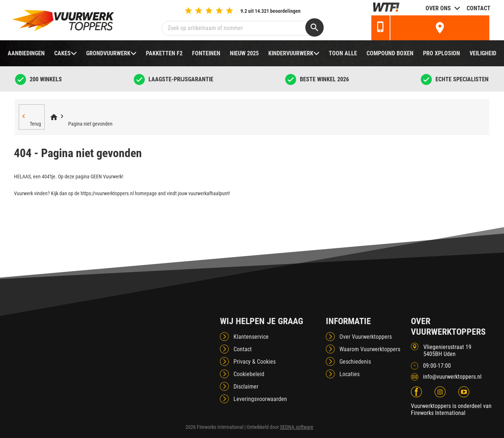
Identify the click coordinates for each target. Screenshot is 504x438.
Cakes (62, 53)
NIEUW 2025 (244, 53)
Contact (479, 8)
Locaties (350, 374)
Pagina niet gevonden (90, 124)
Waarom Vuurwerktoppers (370, 349)
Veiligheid (483, 53)
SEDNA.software (297, 427)
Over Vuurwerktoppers (366, 337)
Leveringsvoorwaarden (260, 399)
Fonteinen (206, 53)
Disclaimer (246, 387)
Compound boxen (390, 53)
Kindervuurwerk (291, 53)
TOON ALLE (343, 53)
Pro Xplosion (442, 53)
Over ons (438, 8)
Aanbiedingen (26, 53)
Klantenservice (251, 337)
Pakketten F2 (164, 53)
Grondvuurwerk (108, 53)
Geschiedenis (355, 362)
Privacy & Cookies (255, 362)
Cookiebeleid (249, 374)
